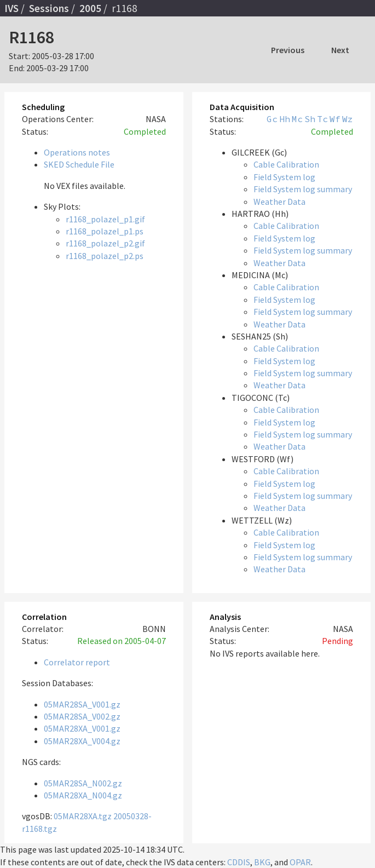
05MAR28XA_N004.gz (83, 795)
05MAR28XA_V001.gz (82, 728)
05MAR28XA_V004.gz (82, 741)
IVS (11, 8)
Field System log (284, 177)
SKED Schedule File (79, 164)
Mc (297, 119)
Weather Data (279, 202)
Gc (272, 119)
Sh (310, 119)
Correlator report (77, 662)
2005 (90, 8)
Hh (285, 119)
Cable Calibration (286, 164)
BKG (262, 862)
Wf (335, 119)
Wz (348, 119)
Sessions (49, 8)
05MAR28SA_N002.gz (83, 783)
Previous (288, 50)
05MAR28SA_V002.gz (82, 716)
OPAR (300, 862)
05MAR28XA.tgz (83, 816)
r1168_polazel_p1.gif (105, 219)
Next (340, 50)
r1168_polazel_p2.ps (105, 256)
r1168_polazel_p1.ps (105, 231)
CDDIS (239, 862)
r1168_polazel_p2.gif (105, 243)
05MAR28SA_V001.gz (82, 704)
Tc (322, 119)
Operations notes (77, 152)
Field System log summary (303, 189)
